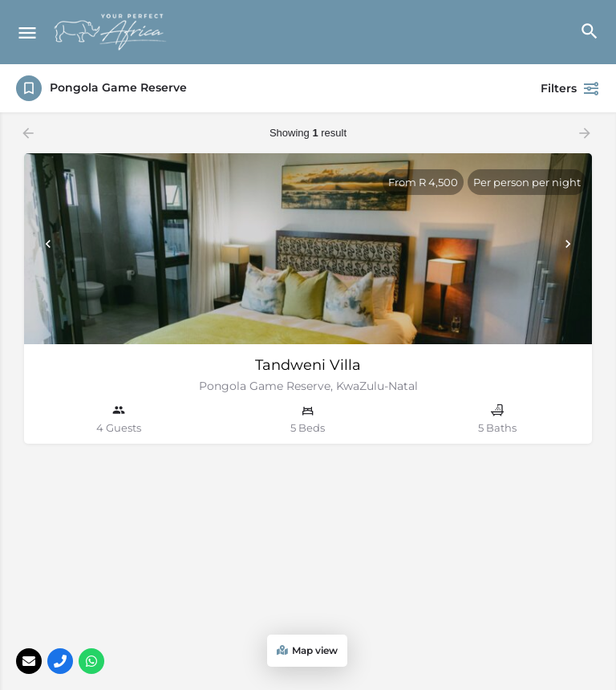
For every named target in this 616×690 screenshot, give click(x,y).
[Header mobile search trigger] (589, 31)
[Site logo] (112, 32)
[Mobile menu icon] (27, 32)
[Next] (568, 244)
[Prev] (48, 244)
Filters (570, 88)
